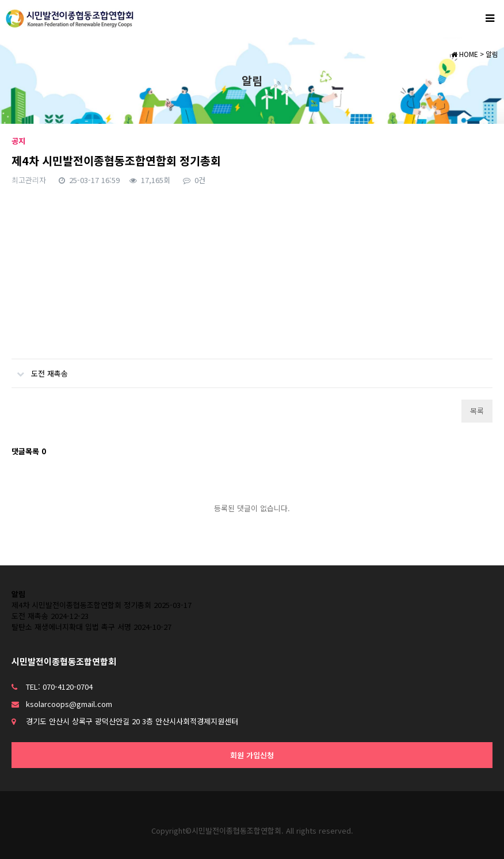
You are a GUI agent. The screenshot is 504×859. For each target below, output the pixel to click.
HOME (465, 54)
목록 (477, 411)
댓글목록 (29, 451)
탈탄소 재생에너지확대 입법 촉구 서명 (71, 627)
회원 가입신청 (252, 755)
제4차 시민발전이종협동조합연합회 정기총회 (81, 605)
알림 (18, 594)
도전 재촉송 (40, 369)
